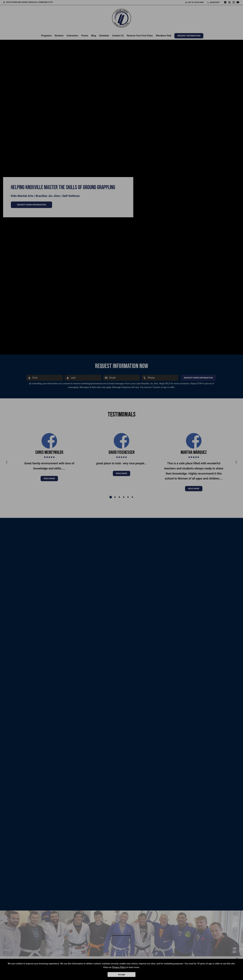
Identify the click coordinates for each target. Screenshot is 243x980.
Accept (122, 975)
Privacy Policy (119, 967)
